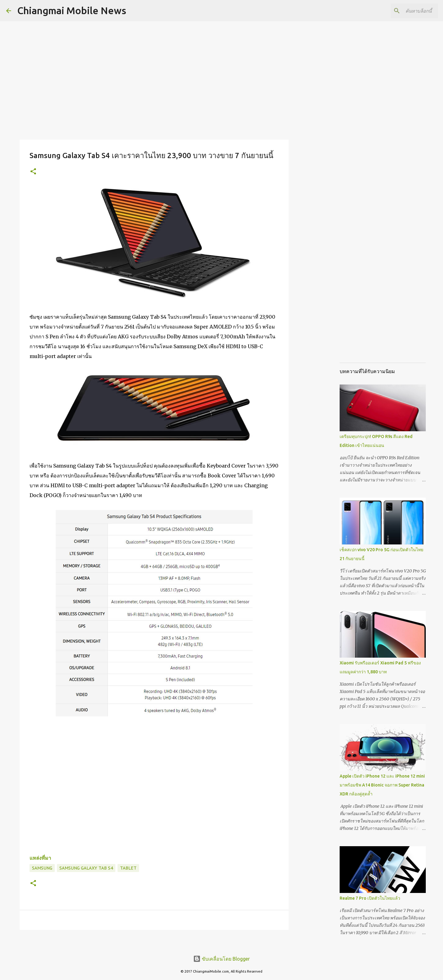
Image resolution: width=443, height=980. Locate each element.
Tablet (128, 868)
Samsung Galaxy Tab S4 (86, 868)
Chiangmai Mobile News (72, 10)
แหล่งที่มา (40, 858)
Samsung (42, 868)
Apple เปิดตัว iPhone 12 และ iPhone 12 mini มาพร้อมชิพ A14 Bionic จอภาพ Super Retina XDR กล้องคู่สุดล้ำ (382, 785)
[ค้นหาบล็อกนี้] (406, 11)
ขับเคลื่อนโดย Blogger (221, 959)
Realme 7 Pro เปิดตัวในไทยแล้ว (370, 898)
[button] (33, 172)
